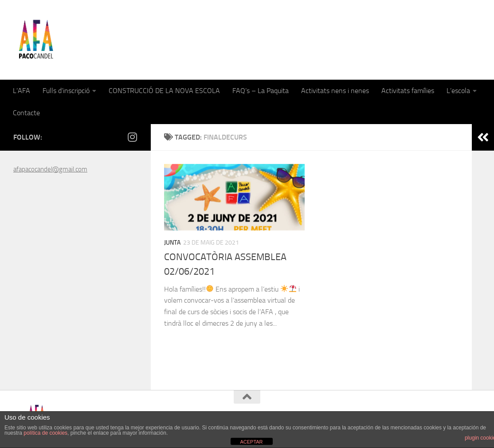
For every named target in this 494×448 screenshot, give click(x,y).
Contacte (26, 113)
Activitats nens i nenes (335, 91)
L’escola (458, 91)
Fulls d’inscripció (66, 91)
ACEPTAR (251, 442)
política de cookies (45, 433)
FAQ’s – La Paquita (261, 91)
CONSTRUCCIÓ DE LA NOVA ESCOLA (164, 91)
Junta (172, 243)
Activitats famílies (408, 91)
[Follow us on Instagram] (132, 137)
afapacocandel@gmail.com (50, 169)
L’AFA (22, 91)
